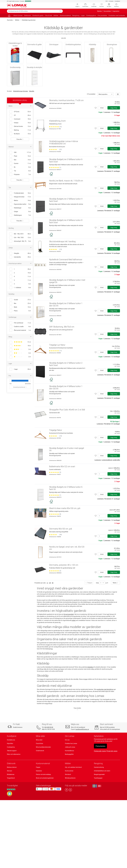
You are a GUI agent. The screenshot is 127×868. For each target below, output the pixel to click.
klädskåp (90, 667)
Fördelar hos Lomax (71, 743)
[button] (10, 794)
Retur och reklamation (14, 754)
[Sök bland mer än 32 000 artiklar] (33, 11)
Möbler (17, 20)
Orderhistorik (40, 751)
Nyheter (100, 11)
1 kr (10, 384)
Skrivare (9, 771)
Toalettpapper (98, 778)
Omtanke (111, 1)
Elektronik (11, 763)
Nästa (115, 583)
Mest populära (103, 94)
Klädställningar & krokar (21, 91)
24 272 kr (28, 384)
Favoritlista (39, 743)
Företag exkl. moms (100, 751)
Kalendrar (39, 771)
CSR (106, 1)
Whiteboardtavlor (70, 778)
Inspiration (116, 11)
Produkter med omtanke (117, 16)
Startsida (10, 20)
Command (17, 119)
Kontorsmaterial (43, 763)
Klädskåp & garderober (29, 20)
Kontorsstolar (69, 771)
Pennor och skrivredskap (43, 774)
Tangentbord (11, 778)
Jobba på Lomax (70, 747)
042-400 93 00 (49, 727)
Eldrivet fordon (18, 126)
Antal (102, 108)
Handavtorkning (99, 767)
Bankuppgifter (69, 754)
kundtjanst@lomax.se (82, 729)
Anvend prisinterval (20, 387)
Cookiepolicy (11, 747)
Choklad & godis (38, 16)
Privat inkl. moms (112, 751)
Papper (38, 767)
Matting (16, 130)
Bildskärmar (11, 774)
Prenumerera (100, 746)
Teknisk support (12, 751)
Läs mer (64, 38)
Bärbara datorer (12, 767)
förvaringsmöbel (69, 614)
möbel (74, 620)
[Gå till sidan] (9, 16)
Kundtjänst (117, 1)
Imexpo (16, 123)
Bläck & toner (18, 16)
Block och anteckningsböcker (45, 778)
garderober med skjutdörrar (105, 689)
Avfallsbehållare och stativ (102, 771)
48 (53, 583)
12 (47, 583)
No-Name (17, 134)
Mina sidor (39, 740)
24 (50, 583)
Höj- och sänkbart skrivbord (73, 767)
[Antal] (102, 474)
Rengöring (98, 763)
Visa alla (20, 139)
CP (15, 115)
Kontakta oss (11, 740)
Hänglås (32, 91)
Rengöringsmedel (99, 774)
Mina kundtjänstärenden (43, 747)
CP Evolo (17, 112)
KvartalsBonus (69, 751)
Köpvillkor (10, 743)
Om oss (67, 740)
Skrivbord (68, 774)
